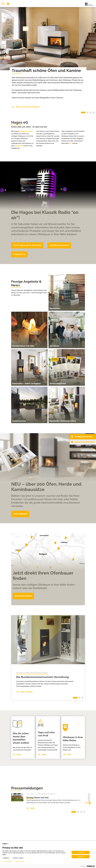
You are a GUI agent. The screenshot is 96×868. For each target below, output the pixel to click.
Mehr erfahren (26, 692)
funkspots (19, 254)
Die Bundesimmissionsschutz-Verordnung (42, 677)
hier (71, 143)
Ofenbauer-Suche (26, 131)
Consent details (7, 861)
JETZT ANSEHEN (20, 514)
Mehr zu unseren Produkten (28, 107)
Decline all (81, 857)
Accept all (81, 852)
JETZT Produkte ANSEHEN (27, 245)
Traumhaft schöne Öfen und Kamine (46, 71)
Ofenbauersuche (59, 245)
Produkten (19, 146)
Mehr (19, 750)
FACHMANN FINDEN (23, 596)
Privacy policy (20, 861)
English (6, 844)
